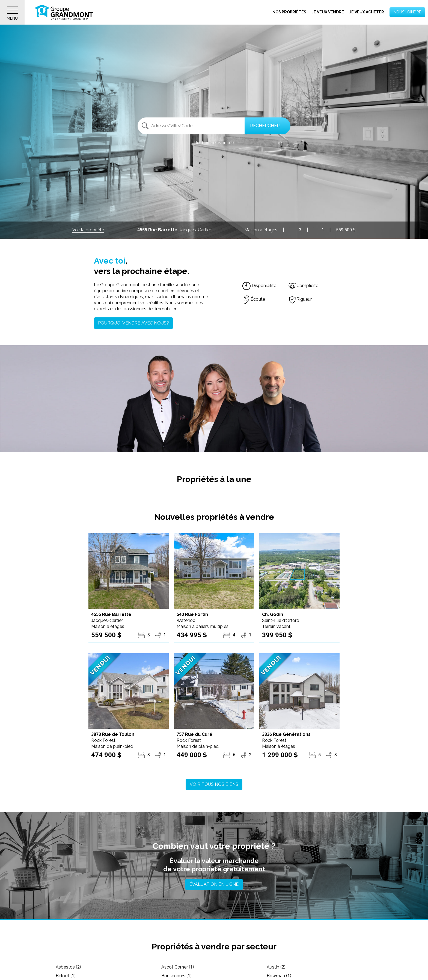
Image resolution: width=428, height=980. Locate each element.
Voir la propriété (88, 230)
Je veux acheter (367, 12)
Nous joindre (407, 12)
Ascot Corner (178, 967)
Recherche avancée (214, 143)
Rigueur (300, 299)
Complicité (303, 286)
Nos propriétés (289, 12)
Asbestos (68, 967)
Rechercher (265, 126)
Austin (276, 967)
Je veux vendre (328, 12)
